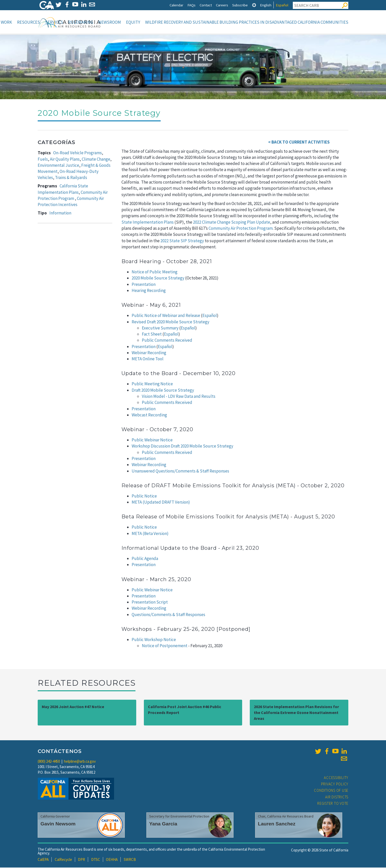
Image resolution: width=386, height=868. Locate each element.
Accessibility (336, 778)
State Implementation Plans (148, 223)
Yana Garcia (163, 824)
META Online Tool (148, 359)
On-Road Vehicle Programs (78, 153)
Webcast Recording (149, 415)
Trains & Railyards (71, 178)
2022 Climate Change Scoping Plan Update (232, 223)
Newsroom (110, 22)
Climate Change (96, 160)
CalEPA (43, 860)
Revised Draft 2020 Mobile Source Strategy (170, 322)
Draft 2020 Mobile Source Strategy (163, 391)
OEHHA (112, 860)
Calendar (176, 5)
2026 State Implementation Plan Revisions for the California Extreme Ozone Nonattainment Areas (296, 713)
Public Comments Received (167, 341)
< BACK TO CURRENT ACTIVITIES (299, 143)
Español (282, 5)
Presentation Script (150, 603)
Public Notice (144, 496)
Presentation (144, 285)
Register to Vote (333, 804)
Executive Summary (160, 328)
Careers (222, 5)
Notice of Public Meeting (155, 272)
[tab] (254, 5)
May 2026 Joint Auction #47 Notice (73, 707)
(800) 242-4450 (49, 762)
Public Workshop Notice (154, 640)
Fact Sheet (152, 335)
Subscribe (240, 5)
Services (54, 22)
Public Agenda (145, 559)
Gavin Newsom (58, 824)
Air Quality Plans (65, 160)
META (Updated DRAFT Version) (161, 503)
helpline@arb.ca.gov (80, 762)
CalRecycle (63, 860)
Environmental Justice (58, 166)
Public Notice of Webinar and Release (166, 316)
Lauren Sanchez (277, 824)
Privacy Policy (335, 784)
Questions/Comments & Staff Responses (168, 615)
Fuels (43, 160)
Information (60, 213)
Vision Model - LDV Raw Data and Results (179, 397)
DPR (81, 860)
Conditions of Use (331, 791)
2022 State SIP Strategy (182, 241)
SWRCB (130, 860)
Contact (206, 5)
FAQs (191, 5)
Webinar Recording (149, 353)
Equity (133, 22)
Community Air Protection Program (241, 229)
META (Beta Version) (150, 534)
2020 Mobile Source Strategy (158, 278)
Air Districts (337, 797)
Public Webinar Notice (152, 440)
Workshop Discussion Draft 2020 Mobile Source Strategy (182, 446)
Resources (29, 22)
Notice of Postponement (165, 646)
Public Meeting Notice (152, 384)
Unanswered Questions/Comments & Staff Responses (180, 471)
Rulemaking (81, 22)
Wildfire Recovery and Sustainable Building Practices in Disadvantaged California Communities (247, 22)
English (266, 5)
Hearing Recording (149, 291)
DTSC (96, 860)
